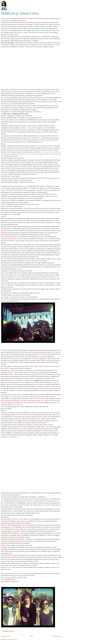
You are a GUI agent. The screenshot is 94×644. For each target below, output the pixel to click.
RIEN (21, 511)
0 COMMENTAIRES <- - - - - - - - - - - (13, 631)
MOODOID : (4, 547)
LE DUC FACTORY (10, 299)
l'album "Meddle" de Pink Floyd (45, 360)
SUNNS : (3, 545)
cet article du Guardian (18, 531)
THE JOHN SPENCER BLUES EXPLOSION (13, 555)
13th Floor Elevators (26, 403)
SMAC (24, 92)
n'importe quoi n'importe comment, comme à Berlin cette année (39, 419)
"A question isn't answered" (15, 239)
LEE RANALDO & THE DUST (10, 519)
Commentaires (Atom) (12, 639)
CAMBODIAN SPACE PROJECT (10, 533)
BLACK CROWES (26, 220)
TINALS (17, 582)
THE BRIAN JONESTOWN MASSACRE (12, 539)
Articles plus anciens (57, 636)
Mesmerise (18, 429)
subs (56, 233)
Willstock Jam (34, 299)
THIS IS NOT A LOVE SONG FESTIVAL (31, 18)
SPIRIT (13, 390)
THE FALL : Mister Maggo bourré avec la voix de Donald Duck (18, 525)
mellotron (21, 425)
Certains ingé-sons (11, 148)
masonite (26, 202)
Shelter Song (40, 427)
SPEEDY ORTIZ (11, 106)
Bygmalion (51, 166)
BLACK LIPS (45, 178)
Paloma (48, 92)
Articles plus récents (5, 636)
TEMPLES (15, 20)
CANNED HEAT (49, 394)
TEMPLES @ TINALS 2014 (20, 14)
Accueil (31, 636)
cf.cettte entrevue (47, 45)
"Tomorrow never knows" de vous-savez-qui (49, 386)
